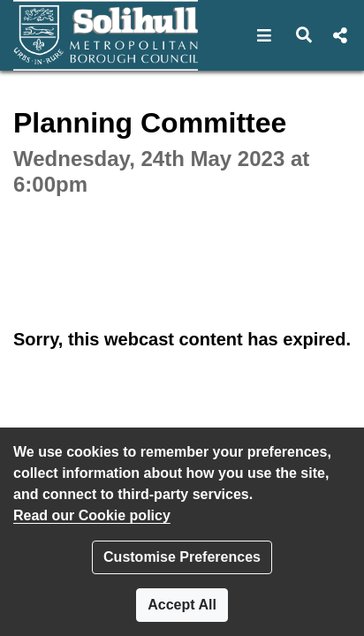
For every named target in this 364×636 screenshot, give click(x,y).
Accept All (182, 605)
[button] (265, 35)
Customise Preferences (182, 557)
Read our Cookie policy (92, 515)
